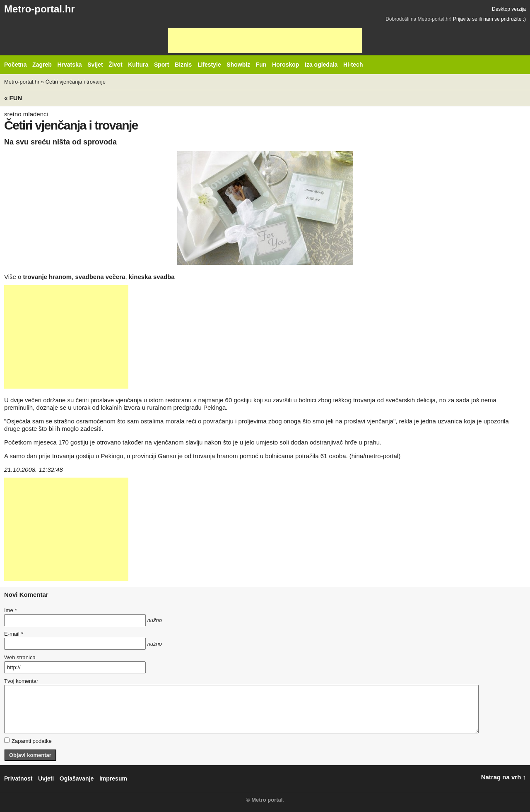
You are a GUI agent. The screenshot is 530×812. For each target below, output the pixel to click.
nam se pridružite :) (505, 19)
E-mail (14, 634)
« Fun (13, 98)
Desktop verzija (509, 9)
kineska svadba (152, 277)
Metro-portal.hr (40, 9)
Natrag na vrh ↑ (503, 777)
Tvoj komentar (21, 681)
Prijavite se (465, 19)
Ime (10, 610)
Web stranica (20, 657)
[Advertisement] (265, 41)
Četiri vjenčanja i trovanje (76, 82)
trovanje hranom (48, 277)
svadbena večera (100, 277)
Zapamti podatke (28, 741)
